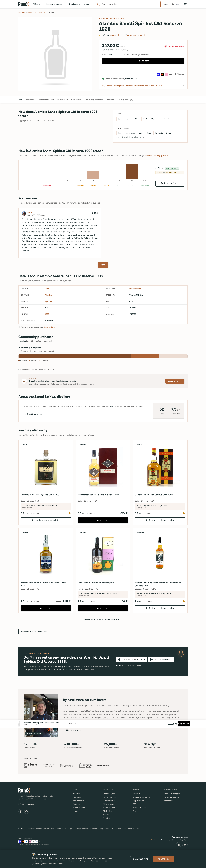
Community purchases (94, 100)
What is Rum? (109, 794)
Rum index (107, 818)
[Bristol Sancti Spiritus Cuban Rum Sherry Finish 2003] (46, 555)
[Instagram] (27, 811)
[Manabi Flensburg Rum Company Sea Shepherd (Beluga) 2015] (160, 555)
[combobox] (128, 4)
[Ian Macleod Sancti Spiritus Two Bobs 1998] (103, 467)
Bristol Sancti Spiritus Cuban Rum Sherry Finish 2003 (44, 583)
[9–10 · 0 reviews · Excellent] (145, 171)
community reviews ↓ (135, 35)
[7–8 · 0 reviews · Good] (119, 171)
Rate (103, 265)
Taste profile (30, 100)
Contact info (168, 801)
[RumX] (24, 4)
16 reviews (36, 600)
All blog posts (109, 804)
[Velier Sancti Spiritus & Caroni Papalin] (103, 555)
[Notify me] (69, 512)
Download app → (175, 381)
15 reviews (150, 600)
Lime (137, 119)
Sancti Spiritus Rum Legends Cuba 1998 (41, 494)
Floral (166, 119)
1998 (47, 314)
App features (139, 801)
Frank (30, 212)
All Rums (77, 794)
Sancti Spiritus (135, 289)
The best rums (79, 801)
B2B (135, 804)
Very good (172, 167)
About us (137, 794)
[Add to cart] (181, 846)
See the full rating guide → (157, 156)
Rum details (76, 100)
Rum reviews (63, 100)
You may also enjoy (125, 100)
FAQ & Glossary (110, 797)
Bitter (169, 133)
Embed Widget (139, 808)
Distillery (110, 100)
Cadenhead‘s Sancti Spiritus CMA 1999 (155, 494)
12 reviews (150, 512)
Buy (20, 100)
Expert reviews (109, 801)
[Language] (176, 4)
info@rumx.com (26, 804)
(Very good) (114, 35)
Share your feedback (172, 797)
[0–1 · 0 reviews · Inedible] (28, 171)
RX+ (135, 811)
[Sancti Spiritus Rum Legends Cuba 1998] (46, 467)
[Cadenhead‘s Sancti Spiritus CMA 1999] (160, 467)
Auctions (77, 804)
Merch (76, 811)
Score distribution (46, 100)
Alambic (48, 295)
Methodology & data (142, 797)
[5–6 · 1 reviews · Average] (93, 171)
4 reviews (92, 512)
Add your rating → (170, 183)
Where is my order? (171, 794)
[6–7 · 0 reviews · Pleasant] (106, 171)
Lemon (129, 119)
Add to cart (143, 61)
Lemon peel (131, 133)
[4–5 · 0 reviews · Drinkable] (80, 171)
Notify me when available (46, 519)
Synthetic (159, 133)
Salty (141, 133)
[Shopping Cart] (185, 4)
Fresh (145, 119)
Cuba (47, 289)
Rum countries (109, 808)
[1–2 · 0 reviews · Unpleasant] (41, 171)
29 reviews (93, 600)
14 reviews (36, 512)
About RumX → (73, 730)
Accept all (163, 859)
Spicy (120, 119)
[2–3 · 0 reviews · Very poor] (54, 171)
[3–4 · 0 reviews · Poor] (67, 171)
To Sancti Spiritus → (34, 414)
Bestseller (77, 797)
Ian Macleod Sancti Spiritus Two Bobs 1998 (99, 494)
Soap (149, 133)
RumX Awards (79, 808)
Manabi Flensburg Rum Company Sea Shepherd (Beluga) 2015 (159, 583)
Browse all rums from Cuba (36, 631)
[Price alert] (179, 74)
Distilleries (107, 811)
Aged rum (104, 18)
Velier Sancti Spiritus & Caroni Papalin (97, 582)
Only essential (141, 859)
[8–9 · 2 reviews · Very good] (132, 171)
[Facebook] (21, 811)
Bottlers (106, 815)
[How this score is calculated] (122, 35)
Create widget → (51, 327)
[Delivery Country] (166, 4)
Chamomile (156, 119)
